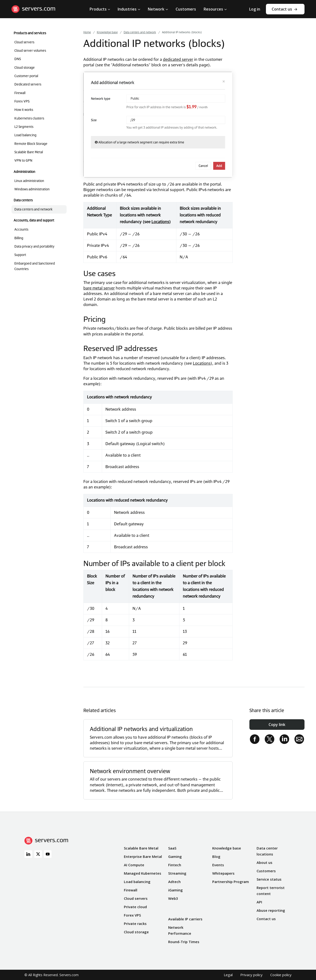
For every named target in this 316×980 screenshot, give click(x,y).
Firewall (20, 93)
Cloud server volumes (30, 51)
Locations (160, 222)
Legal (228, 975)
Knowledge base (227, 848)
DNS (18, 59)
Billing (19, 238)
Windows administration (32, 189)
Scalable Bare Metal (29, 152)
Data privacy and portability (34, 246)
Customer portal (26, 76)
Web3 (173, 898)
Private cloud (135, 907)
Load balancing (25, 135)
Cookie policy (281, 975)
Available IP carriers (185, 919)
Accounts (21, 229)
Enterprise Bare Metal (143, 856)
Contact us (282, 9)
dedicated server (178, 59)
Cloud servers (24, 42)
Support (20, 255)
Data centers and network (33, 209)
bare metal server (99, 288)
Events (218, 865)
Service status (269, 879)
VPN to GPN (23, 160)
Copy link (277, 725)
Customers (266, 871)
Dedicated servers (28, 84)
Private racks (135, 923)
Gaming (175, 856)
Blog (216, 856)
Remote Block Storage (31, 144)
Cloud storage (25, 68)
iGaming (175, 890)
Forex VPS (22, 101)
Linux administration (29, 181)
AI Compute (134, 865)
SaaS (172, 848)
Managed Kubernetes (143, 873)
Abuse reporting (271, 910)
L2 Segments (24, 127)
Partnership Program (231, 882)
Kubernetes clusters (29, 118)
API (259, 902)
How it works (24, 110)
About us (264, 862)
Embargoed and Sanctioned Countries (35, 266)
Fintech (175, 865)
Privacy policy (251, 975)
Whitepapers (223, 873)
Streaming (177, 873)
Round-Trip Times (184, 942)
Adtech (174, 882)
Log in (255, 9)
